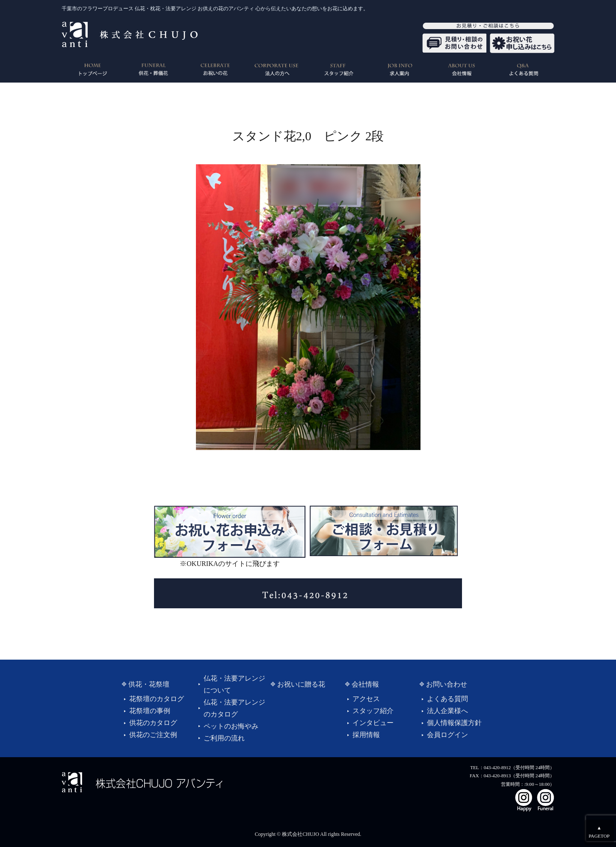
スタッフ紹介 (373, 711)
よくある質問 (447, 699)
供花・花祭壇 (149, 684)
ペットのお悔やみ (231, 726)
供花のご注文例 (153, 735)
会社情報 (365, 684)
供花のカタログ (153, 723)
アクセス (366, 699)
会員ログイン (447, 735)
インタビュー (373, 723)
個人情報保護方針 (454, 723)
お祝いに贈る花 (301, 684)
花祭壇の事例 (150, 711)
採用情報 (366, 735)
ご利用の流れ (224, 738)
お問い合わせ (447, 684)
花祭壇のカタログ (157, 699)
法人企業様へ (447, 711)
